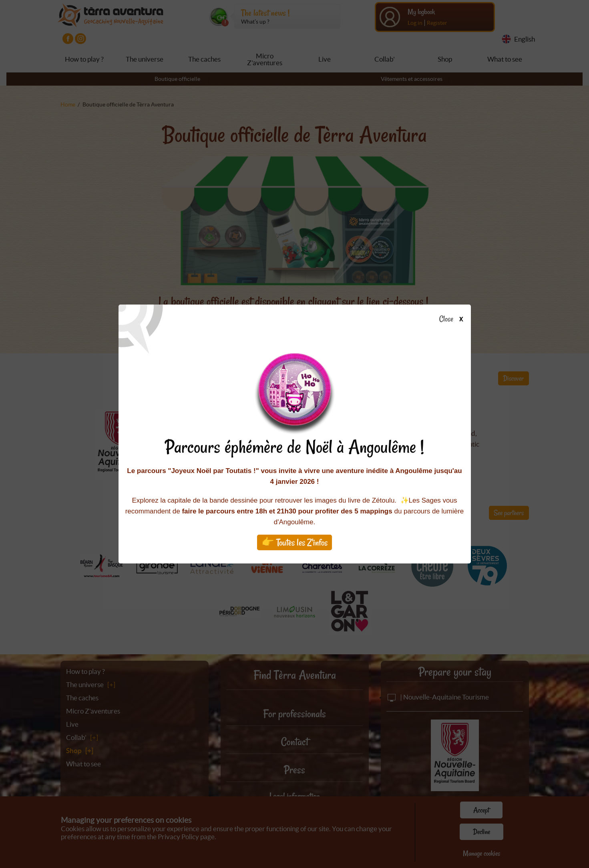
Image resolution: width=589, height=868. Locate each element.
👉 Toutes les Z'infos (294, 542)
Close (453, 319)
